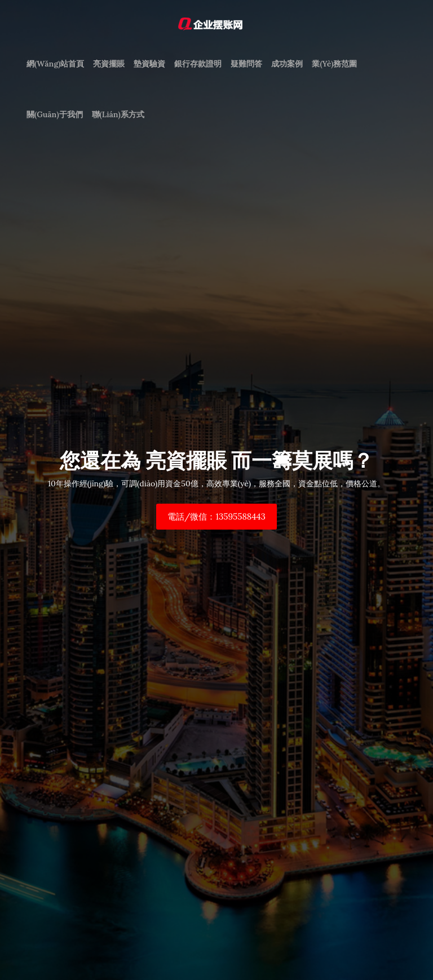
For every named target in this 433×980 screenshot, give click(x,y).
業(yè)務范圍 (334, 64)
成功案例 (287, 64)
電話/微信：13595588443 (216, 516)
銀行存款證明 (198, 64)
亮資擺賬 (109, 64)
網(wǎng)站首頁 (55, 64)
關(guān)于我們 (55, 114)
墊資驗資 (149, 64)
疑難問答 (246, 64)
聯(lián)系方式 (118, 114)
